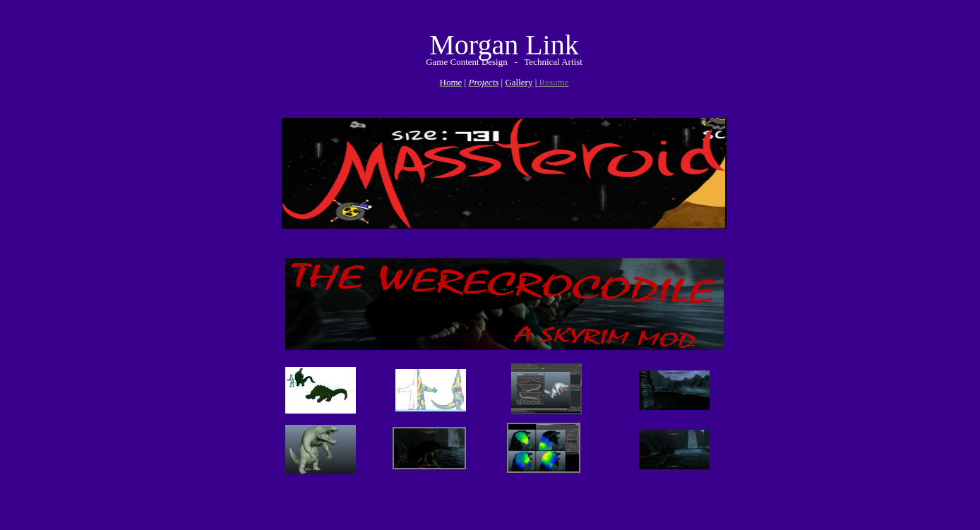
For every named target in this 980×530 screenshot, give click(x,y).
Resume (552, 82)
